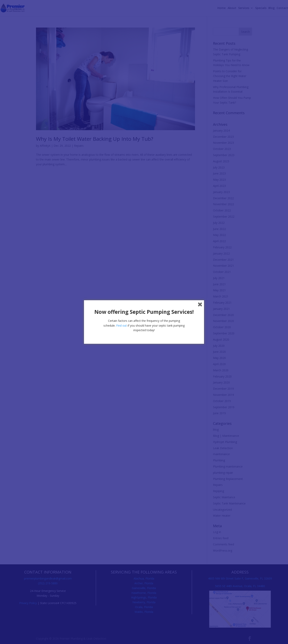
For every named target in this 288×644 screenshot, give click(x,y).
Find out (121, 325)
